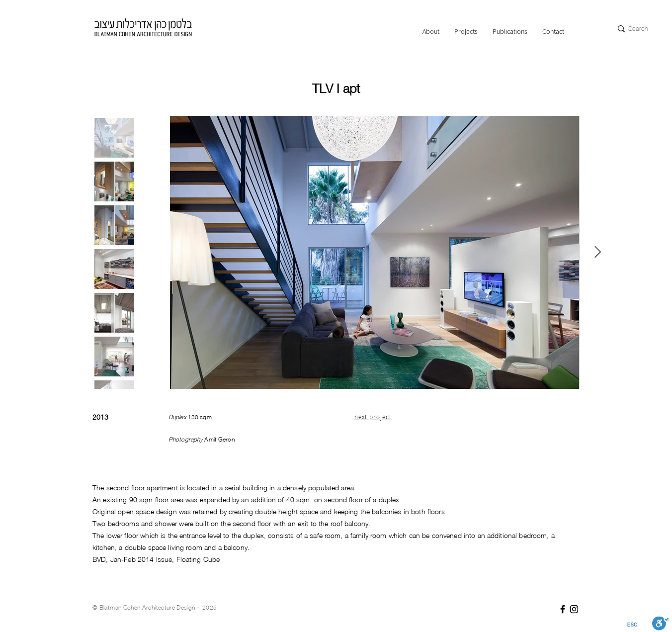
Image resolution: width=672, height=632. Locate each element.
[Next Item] (598, 252)
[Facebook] (563, 609)
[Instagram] (574, 609)
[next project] (374, 417)
